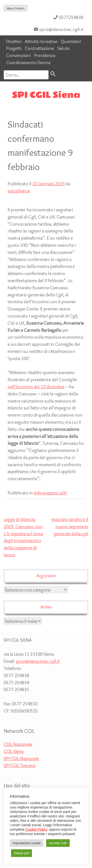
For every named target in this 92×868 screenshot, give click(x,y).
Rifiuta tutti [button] (21, 853)
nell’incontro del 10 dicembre (36, 387)
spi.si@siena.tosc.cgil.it (61, 29)
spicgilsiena (19, 191)
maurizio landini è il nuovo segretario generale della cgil (70, 526)
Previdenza (45, 55)
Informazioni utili (50, 493)
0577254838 (71, 17)
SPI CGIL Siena (46, 95)
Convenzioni (18, 55)
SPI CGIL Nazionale (21, 758)
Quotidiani (71, 41)
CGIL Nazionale (18, 744)
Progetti (14, 48)
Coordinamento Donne (28, 62)
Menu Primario (16, 8)
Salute (64, 48)
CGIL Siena (14, 751)
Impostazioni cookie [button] (27, 843)
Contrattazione (39, 48)
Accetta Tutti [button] (58, 843)
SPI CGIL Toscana (20, 765)
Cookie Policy (36, 829)
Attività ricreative (41, 41)
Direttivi (14, 41)
